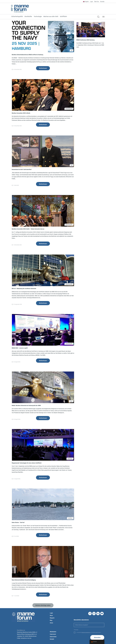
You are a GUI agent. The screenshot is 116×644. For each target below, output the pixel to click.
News (71, 401)
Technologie (38, 17)
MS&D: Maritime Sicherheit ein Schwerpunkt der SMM (26, 406)
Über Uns (97, 2)
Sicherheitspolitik (17, 17)
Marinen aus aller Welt (51, 17)
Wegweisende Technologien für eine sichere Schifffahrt (27, 463)
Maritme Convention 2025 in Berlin (21, 113)
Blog (51, 620)
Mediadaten (53, 632)
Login (91, 2)
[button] (103, 17)
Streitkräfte (28, 17)
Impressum (53, 634)
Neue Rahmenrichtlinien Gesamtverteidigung (24, 580)
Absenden (97, 638)
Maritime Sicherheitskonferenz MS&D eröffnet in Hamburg (27, 55)
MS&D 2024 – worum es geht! (20, 348)
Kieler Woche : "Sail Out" (18, 522)
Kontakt (102, 2)
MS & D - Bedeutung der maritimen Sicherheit (24, 289)
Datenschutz (53, 637)
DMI (72, 50)
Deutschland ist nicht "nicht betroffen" (22, 169)
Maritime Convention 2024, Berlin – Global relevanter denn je (28, 229)
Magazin (52, 618)
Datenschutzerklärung (86, 632)
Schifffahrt (63, 17)
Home (51, 623)
